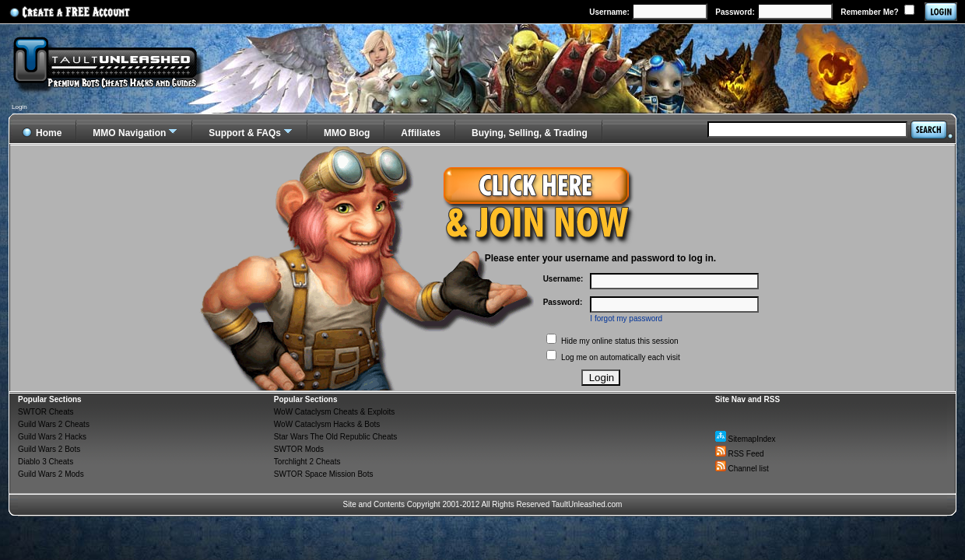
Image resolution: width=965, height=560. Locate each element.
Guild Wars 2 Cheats (54, 424)
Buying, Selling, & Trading (530, 133)
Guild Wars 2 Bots (49, 449)
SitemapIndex (746, 439)
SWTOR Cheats (46, 412)
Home (42, 131)
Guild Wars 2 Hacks (52, 437)
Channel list (742, 469)
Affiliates (421, 133)
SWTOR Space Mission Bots (324, 474)
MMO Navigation (129, 133)
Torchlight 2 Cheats (307, 462)
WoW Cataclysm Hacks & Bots (327, 424)
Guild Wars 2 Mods (51, 474)
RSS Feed (740, 454)
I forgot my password (626, 318)
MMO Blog (347, 133)
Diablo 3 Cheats (46, 462)
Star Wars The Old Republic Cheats (335, 437)
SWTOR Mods (299, 449)
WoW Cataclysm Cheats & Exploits (334, 412)
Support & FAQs (245, 133)
